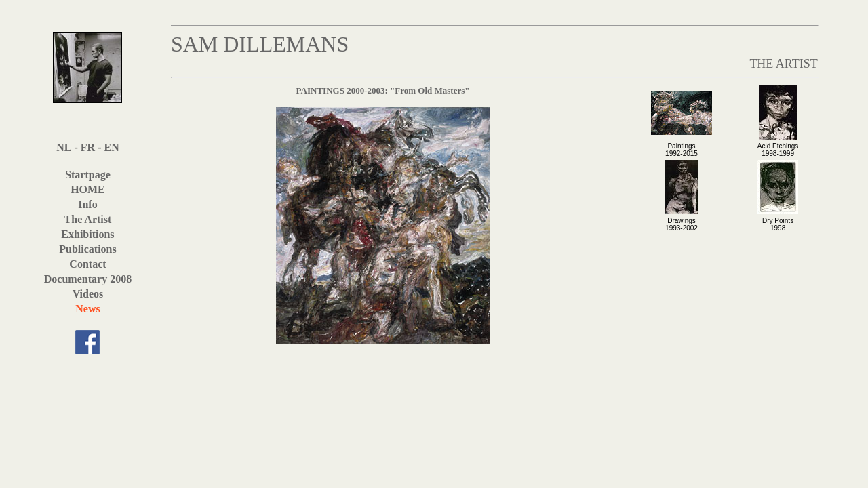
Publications (87, 249)
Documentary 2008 (88, 279)
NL (64, 147)
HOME (88, 189)
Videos (88, 294)
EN (111, 147)
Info (87, 204)
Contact (87, 264)
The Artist (88, 219)
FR (88, 147)
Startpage (88, 175)
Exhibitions (87, 234)
